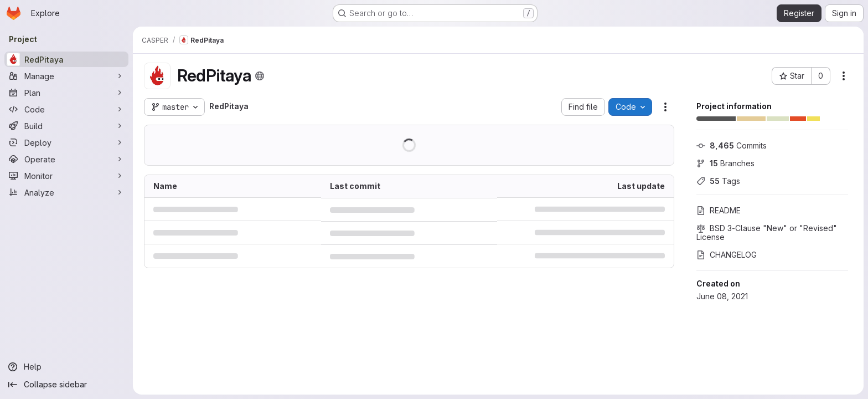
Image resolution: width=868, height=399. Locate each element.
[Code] (66, 109)
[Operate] (66, 159)
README (719, 210)
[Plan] (66, 93)
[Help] (66, 367)
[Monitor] (66, 176)
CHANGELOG (727, 255)
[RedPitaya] (66, 59)
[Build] (66, 126)
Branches (725, 163)
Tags (718, 181)
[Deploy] (66, 142)
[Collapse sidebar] (66, 385)
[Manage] (66, 76)
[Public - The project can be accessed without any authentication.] (260, 76)
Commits (732, 145)
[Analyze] (66, 192)
